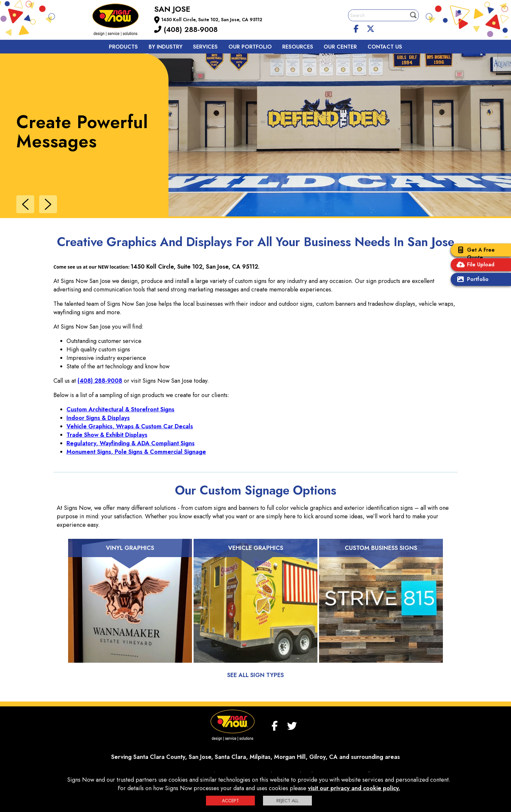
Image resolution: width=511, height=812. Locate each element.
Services (205, 47)
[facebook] (356, 28)
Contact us (385, 47)
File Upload (474, 265)
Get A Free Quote (474, 254)
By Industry (166, 47)
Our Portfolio (250, 47)
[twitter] (371, 28)
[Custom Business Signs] (381, 609)
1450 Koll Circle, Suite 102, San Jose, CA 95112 (212, 20)
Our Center (340, 47)
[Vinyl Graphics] (130, 609)
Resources (298, 47)
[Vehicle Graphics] (255, 609)
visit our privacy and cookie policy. (354, 788)
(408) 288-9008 (186, 29)
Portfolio (471, 280)
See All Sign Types (255, 675)
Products (123, 47)
